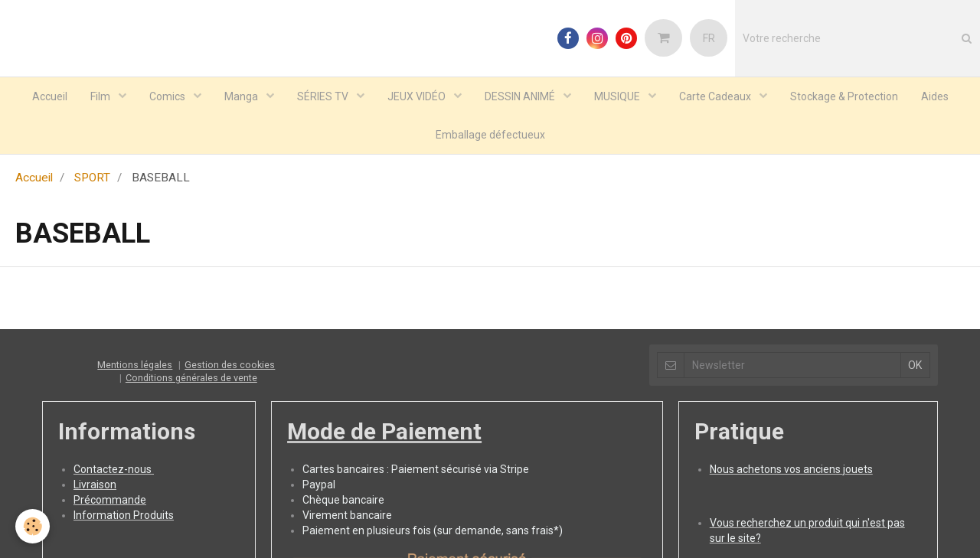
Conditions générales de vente (191, 379)
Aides (935, 96)
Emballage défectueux (490, 135)
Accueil (50, 96)
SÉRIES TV (324, 96)
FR (709, 38)
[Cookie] (33, 526)
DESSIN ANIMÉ (521, 96)
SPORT (92, 178)
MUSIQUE (618, 96)
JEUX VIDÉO (418, 96)
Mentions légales (135, 365)
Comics (168, 96)
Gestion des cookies (230, 365)
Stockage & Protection (844, 96)
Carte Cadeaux (716, 96)
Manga (242, 96)
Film (101, 96)
